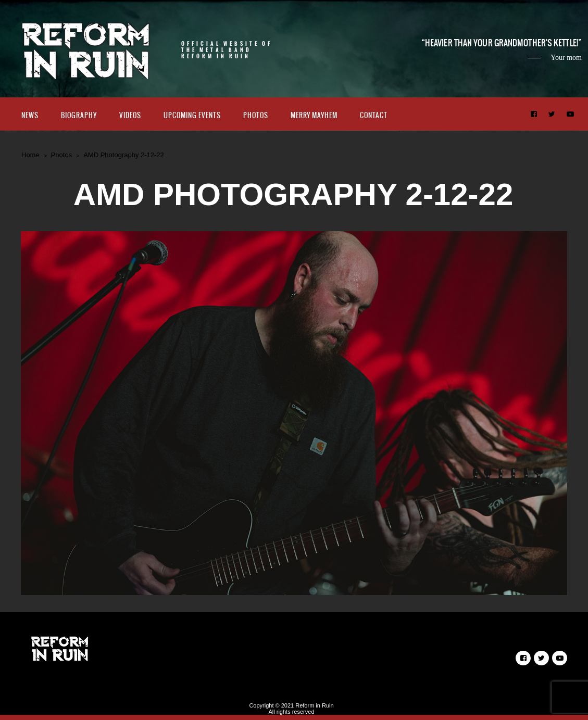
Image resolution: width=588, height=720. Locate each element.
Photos (256, 115)
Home (30, 155)
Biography (79, 115)
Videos (130, 115)
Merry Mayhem (314, 115)
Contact (374, 115)
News (30, 115)
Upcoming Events (192, 115)
